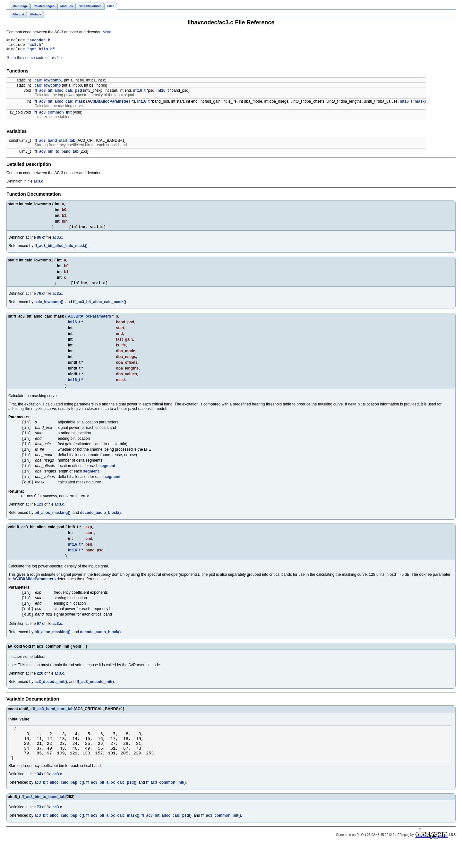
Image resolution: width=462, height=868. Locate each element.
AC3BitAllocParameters (109, 104)
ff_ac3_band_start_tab (55, 143)
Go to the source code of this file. (34, 61)
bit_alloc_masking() (52, 525)
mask (420, 104)
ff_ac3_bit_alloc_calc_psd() (111, 805)
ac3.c (38, 184)
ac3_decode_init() (51, 697)
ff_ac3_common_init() (166, 805)
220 (40, 689)
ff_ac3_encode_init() (95, 697)
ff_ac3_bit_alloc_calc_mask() (61, 250)
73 (39, 830)
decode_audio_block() (100, 525)
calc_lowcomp (47, 88)
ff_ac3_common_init (53, 115)
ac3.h (35, 46)
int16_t (139, 93)
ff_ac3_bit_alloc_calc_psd (58, 93)
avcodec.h (40, 41)
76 (39, 298)
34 (39, 796)
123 (40, 517)
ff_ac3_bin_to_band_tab (56, 154)
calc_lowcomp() (49, 307)
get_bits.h (41, 52)
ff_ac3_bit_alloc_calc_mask (60, 104)
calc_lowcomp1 (49, 83)
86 (39, 241)
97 (39, 639)
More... (109, 32)
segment (107, 476)
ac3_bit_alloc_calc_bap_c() (59, 805)
